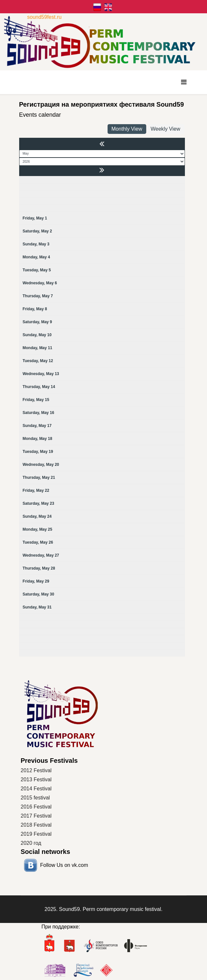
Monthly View (127, 129)
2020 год (31, 843)
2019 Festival (36, 834)
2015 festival (35, 798)
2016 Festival (36, 807)
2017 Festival (36, 816)
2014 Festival (36, 789)
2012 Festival (36, 770)
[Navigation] (184, 82)
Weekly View (166, 129)
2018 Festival (36, 825)
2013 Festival (36, 779)
